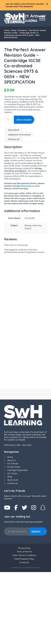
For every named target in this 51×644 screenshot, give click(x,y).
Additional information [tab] (19, 135)
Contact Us (12, 555)
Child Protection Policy (24, 631)
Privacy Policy (24, 620)
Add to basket (24, 120)
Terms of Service (24, 624)
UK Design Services (31, 639)
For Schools (13, 536)
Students (22, 30)
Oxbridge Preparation (18, 542)
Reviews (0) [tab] (14, 139)
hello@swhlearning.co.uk (25, 186)
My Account (13, 552)
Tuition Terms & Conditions (24, 627)
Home (7, 30)
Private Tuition (14, 539)
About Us (11, 532)
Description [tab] (14, 130)
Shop (14, 30)
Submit (38, 603)
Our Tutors (12, 545)
